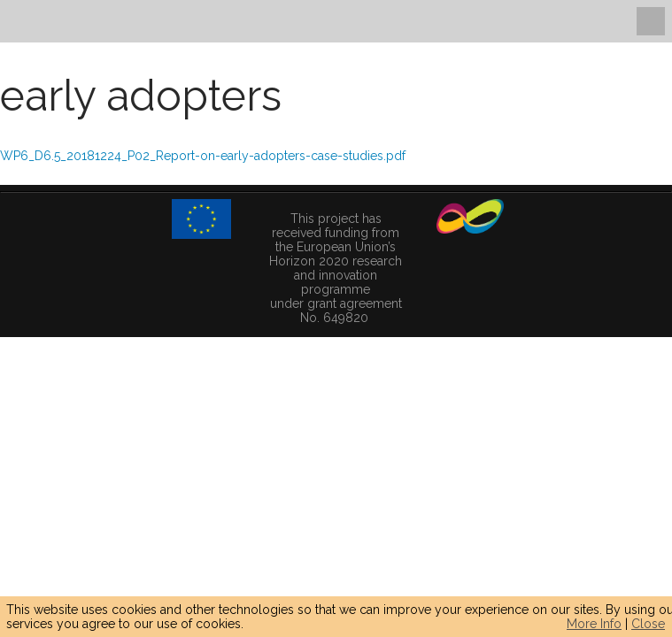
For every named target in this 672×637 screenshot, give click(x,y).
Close (648, 624)
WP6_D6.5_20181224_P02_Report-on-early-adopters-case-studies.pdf (203, 156)
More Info (594, 624)
